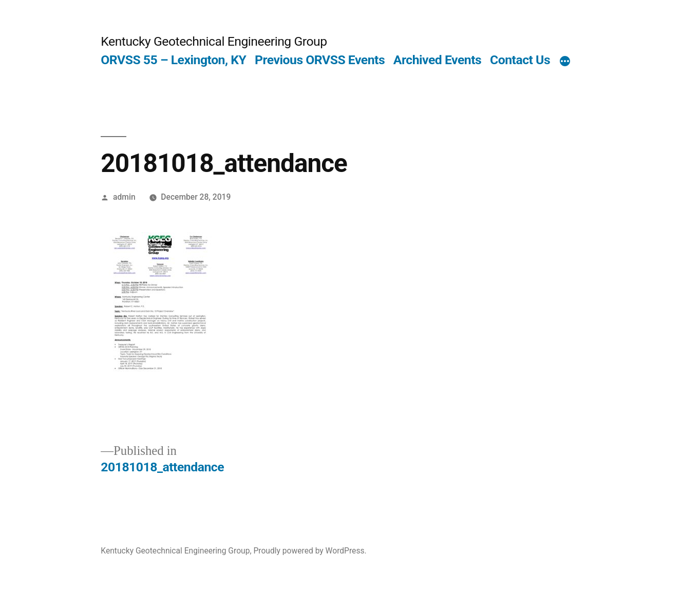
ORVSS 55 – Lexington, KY (173, 60)
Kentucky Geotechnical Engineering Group (214, 41)
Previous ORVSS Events (320, 60)
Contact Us (520, 60)
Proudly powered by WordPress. (310, 551)
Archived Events (437, 60)
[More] (565, 62)
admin (124, 197)
